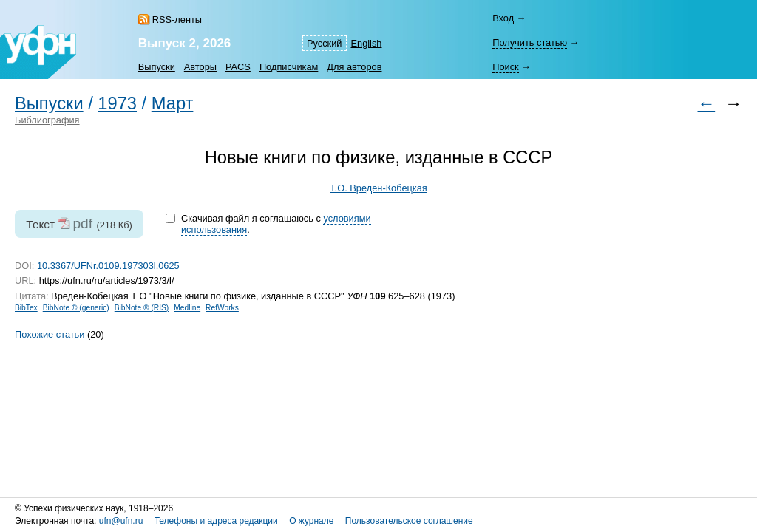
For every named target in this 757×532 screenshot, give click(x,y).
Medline (187, 308)
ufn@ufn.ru (121, 521)
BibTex (26, 308)
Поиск (505, 67)
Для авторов (354, 67)
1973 (117, 103)
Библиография (47, 120)
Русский (324, 43)
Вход (503, 18)
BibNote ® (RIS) (142, 308)
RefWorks (222, 308)
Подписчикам (289, 67)
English (367, 43)
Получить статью (530, 42)
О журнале (311, 521)
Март (173, 103)
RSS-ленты (177, 20)
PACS (238, 67)
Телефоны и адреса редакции (216, 521)
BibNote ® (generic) (76, 308)
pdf (82, 224)
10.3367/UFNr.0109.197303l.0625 (108, 266)
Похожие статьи (50, 334)
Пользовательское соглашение (409, 521)
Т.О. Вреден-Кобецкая (378, 188)
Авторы (200, 67)
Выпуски (157, 67)
